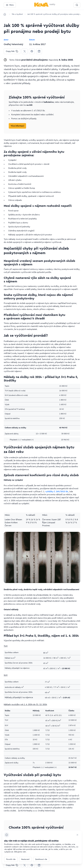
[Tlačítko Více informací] (17, 126)
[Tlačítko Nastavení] (25, 859)
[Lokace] (17, 14)
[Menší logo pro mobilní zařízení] (45, 6)
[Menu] (10, 5)
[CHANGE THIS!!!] (12, 51)
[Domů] (5, 14)
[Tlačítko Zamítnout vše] (41, 859)
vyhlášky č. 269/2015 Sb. (57, 492)
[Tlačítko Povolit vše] (11, 859)
